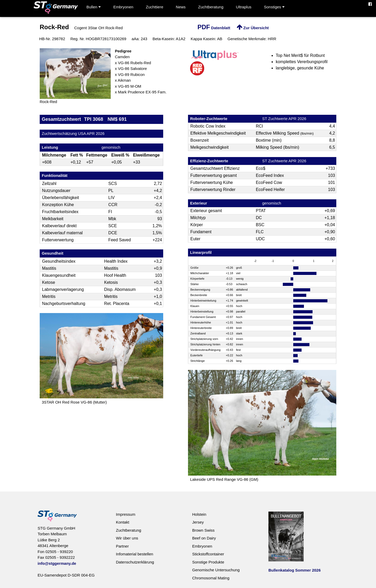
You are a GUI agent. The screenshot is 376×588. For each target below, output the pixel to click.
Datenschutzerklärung (135, 562)
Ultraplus (244, 7)
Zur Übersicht (253, 28)
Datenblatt (214, 28)
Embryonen (123, 7)
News (181, 7)
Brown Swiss (203, 530)
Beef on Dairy (204, 538)
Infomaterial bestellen (135, 554)
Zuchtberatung (211, 7)
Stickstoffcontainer (208, 554)
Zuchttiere (155, 7)
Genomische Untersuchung (216, 570)
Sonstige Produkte (208, 562)
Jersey (198, 522)
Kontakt (123, 522)
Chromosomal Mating (211, 578)
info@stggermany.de (57, 563)
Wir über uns (127, 538)
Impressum (126, 514)
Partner (122, 546)
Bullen (94, 7)
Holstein (199, 514)
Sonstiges (274, 7)
